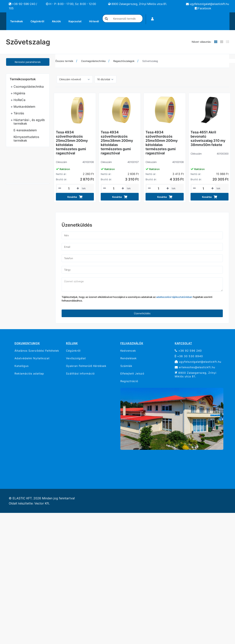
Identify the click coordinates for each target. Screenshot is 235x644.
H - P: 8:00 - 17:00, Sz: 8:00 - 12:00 (71, 4)
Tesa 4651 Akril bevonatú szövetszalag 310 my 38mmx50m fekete (208, 138)
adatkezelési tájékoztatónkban (174, 297)
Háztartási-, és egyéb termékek (29, 122)
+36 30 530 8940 (189, 356)
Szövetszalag (150, 61)
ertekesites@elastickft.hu (195, 367)
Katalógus (22, 366)
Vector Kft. (42, 503)
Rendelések (129, 358)
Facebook (203, 8)
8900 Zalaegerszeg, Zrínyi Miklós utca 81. (138, 4)
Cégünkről (37, 21)
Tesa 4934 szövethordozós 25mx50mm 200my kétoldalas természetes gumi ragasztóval (162, 143)
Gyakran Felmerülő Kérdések (86, 366)
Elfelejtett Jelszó (132, 373)
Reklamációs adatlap (29, 373)
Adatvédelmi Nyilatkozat (32, 358)
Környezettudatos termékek (26, 139)
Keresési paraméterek (28, 62)
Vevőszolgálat (76, 358)
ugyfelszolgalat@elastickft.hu (208, 4)
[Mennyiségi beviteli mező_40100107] (114, 188)
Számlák (126, 366)
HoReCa (19, 100)
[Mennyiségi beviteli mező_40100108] (159, 188)
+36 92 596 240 (188, 351)
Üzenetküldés (142, 313)
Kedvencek (128, 351)
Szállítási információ (80, 373)
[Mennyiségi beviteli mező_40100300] (204, 188)
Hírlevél (94, 21)
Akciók (56, 21)
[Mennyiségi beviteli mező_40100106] (69, 188)
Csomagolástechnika (29, 87)
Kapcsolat (75, 21)
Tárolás (19, 113)
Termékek (16, 21)
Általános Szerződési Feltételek (37, 351)
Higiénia (19, 93)
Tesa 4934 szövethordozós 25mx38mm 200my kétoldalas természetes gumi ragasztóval (117, 143)
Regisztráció (129, 381)
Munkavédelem (24, 107)
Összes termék (64, 61)
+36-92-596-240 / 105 (23, 6)
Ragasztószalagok (124, 61)
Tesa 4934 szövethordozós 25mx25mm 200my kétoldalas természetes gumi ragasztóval (72, 143)
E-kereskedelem (25, 130)
